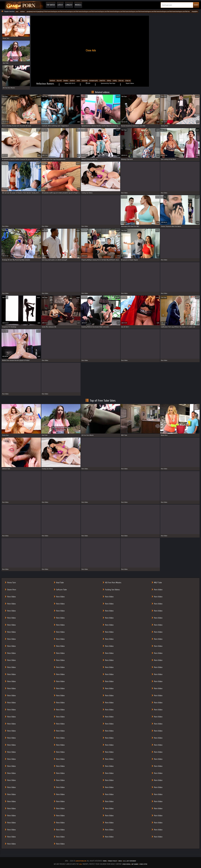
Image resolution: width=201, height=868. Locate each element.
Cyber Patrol (126, 864)
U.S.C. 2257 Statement (130, 861)
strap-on (128, 80)
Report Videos (130, 83)
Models (78, 5)
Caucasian (85, 80)
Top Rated (51, 5)
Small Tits (102, 80)
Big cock (59, 80)
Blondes (66, 80)
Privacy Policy (113, 861)
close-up (121, 80)
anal (17, 11)
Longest (69, 5)
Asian (78, 80)
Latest (60, 5)
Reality (115, 80)
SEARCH (196, 5)
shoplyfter (195, 11)
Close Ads (91, 50)
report (38, 96)
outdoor (22, 11)
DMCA (120, 861)
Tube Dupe (112, 83)
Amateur (72, 80)
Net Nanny (135, 864)
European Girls (94, 80)
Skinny (109, 80)
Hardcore (52, 80)
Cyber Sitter (143, 864)
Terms (105, 861)
